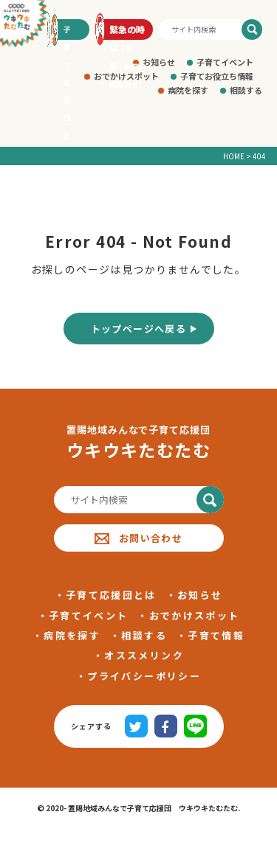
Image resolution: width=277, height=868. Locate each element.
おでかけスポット (195, 615)
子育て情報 (216, 635)
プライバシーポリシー (144, 676)
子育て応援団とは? (69, 32)
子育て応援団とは (111, 595)
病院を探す (188, 90)
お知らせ (159, 62)
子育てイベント (225, 62)
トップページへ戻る (139, 329)
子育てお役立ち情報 (217, 76)
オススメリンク (144, 655)
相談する (246, 90)
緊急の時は (128, 31)
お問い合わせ (138, 538)
